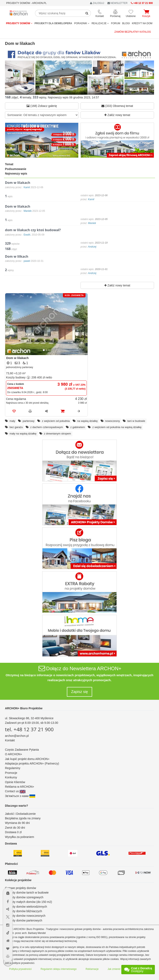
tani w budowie (136, 421)
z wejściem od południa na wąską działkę (117, 427)
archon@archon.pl (17, 736)
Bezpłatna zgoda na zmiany (23, 818)
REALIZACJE (100, 23)
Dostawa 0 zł (13, 832)
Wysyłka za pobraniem (20, 837)
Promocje (11, 773)
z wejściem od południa (56, 421)
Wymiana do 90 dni (17, 823)
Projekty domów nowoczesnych (25, 916)
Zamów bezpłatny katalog (133, 32)
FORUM (116, 23)
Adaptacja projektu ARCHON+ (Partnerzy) (32, 763)
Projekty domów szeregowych (24, 897)
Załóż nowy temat (117, 115)
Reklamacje (92, 969)
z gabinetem (78, 427)
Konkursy (11, 777)
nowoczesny (113, 421)
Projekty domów (19, 23)
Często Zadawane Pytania (22, 750)
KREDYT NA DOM (142, 23)
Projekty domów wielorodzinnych (26, 907)
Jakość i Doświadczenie (20, 814)
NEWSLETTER (117, 3)
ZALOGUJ (97, 3)
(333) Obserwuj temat (117, 106)
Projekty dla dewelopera (53, 23)
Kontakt (10, 740)
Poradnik (82, 23)
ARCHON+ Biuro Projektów (24, 708)
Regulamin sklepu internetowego (59, 969)
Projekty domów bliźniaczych (23, 911)
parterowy (28, 421)
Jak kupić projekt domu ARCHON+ (27, 759)
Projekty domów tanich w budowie (27, 893)
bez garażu (16, 427)
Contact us (15, 791)
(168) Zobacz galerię (42, 106)
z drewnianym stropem (57, 434)
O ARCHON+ (14, 754)
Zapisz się (79, 692)
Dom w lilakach (17, 358)
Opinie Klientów (15, 782)
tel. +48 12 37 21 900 (29, 729)
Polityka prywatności (20, 969)
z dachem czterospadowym (47, 427)
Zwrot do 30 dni (15, 828)
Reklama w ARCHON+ (20, 787)
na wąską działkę (87, 421)
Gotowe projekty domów (20, 888)
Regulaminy (13, 768)
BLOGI (126, 23)
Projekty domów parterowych (24, 920)
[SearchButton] (87, 13)
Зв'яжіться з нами (20, 796)
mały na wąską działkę (23, 434)
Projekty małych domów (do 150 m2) (28, 902)
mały (12, 421)
